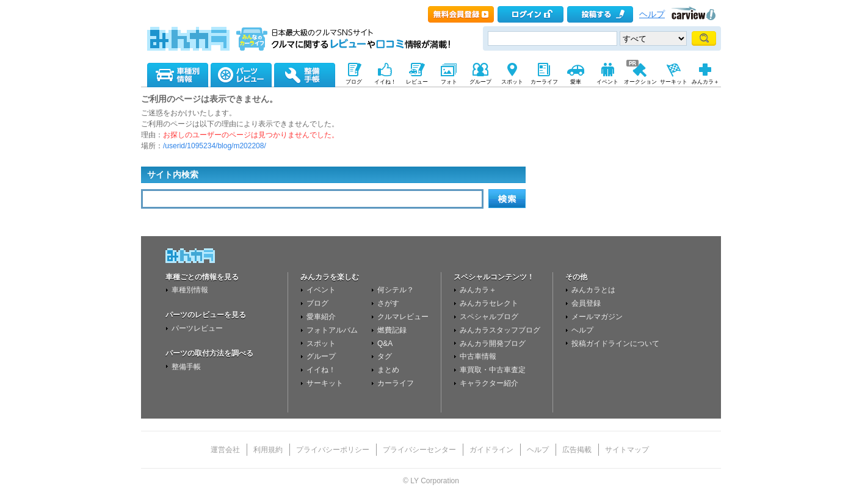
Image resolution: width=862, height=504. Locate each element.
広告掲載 (577, 450)
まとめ (388, 370)
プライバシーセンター (419, 450)
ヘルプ (652, 14)
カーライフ (396, 383)
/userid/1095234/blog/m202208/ (215, 146)
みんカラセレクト (489, 303)
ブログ (317, 303)
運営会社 (225, 450)
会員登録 (586, 303)
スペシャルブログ (489, 317)
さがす (388, 303)
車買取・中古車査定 (493, 370)
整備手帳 (186, 367)
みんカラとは (593, 290)
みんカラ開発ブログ (493, 344)
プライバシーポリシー (333, 450)
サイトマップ (627, 450)
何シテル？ (396, 290)
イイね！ (321, 370)
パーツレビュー (197, 328)
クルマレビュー (403, 317)
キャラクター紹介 (489, 383)
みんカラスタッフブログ (500, 330)
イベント (321, 290)
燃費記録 (392, 330)
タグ (385, 356)
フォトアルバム (332, 330)
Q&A (385, 344)
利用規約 (268, 450)
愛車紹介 (321, 317)
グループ (321, 356)
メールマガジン (597, 317)
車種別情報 (190, 290)
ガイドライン (491, 450)
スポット (321, 344)
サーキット (325, 383)
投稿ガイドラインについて (615, 344)
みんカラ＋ (478, 290)
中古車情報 (478, 356)
